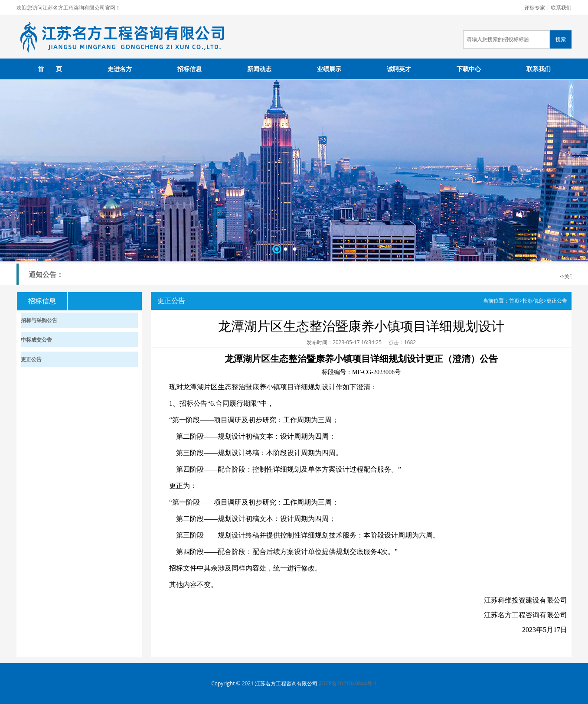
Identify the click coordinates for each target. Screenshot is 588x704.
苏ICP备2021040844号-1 (348, 683)
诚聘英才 (399, 69)
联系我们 (561, 8)
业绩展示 (329, 69)
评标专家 (535, 8)
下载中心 (469, 69)
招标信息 (189, 69)
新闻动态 (259, 69)
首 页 (50, 69)
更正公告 (557, 301)
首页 (514, 301)
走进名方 (120, 69)
